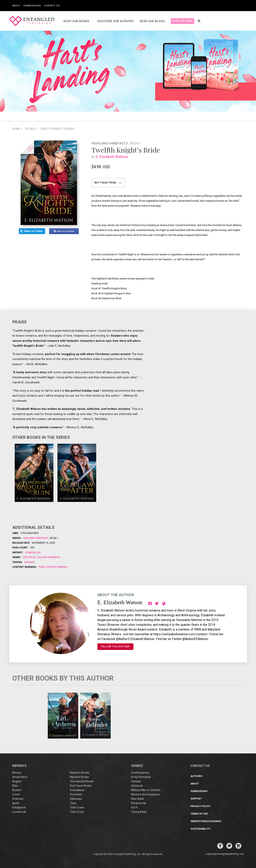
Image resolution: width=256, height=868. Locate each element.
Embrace (18, 799)
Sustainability (200, 829)
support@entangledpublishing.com (225, 854)
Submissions (32, 6)
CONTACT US (200, 766)
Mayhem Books (80, 773)
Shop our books (77, 21)
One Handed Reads (82, 781)
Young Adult (139, 812)
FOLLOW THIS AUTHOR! (116, 646)
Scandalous (33, 553)
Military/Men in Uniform (146, 790)
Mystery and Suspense (145, 794)
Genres (137, 766)
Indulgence (19, 807)
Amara (17, 773)
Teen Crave (77, 807)
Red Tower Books (81, 786)
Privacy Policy (201, 806)
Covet (16, 794)
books (31, 129)
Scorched (76, 794)
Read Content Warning (53, 567)
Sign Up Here (183, 21)
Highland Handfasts (110, 143)
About (16, 6)
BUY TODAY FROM (108, 183)
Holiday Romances (48, 557)
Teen (73, 803)
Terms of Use (199, 814)
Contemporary (140, 773)
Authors (196, 776)
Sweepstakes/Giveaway (206, 821)
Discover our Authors (116, 21)
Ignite (16, 803)
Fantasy (136, 781)
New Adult (138, 799)
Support (196, 799)
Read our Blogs (152, 21)
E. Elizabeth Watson (113, 157)
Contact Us (52, 6)
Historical (30, 557)
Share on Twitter (32, 231)
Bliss (15, 786)
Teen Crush (77, 812)
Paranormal (138, 803)
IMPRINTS (20, 766)
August (17, 781)
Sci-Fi (134, 807)
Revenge (30, 562)
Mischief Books (79, 777)
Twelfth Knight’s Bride (57, 129)
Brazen (17, 790)
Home (18, 129)
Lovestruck (19, 812)
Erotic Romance (141, 777)
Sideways (76, 799)
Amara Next (20, 777)
